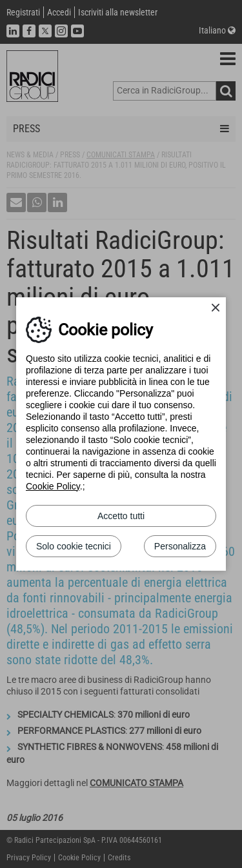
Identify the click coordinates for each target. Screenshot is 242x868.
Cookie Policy (53, 486)
